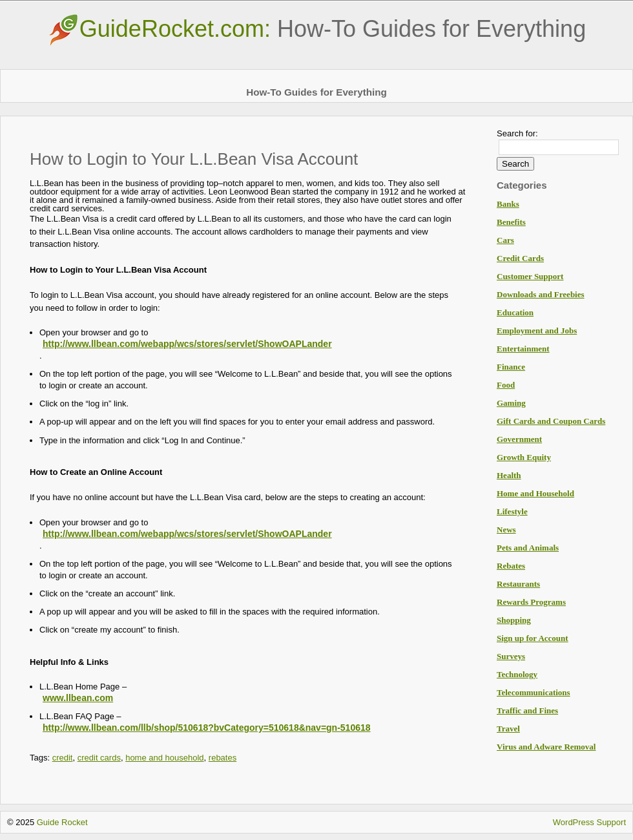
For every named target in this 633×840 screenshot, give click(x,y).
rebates (223, 758)
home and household (164, 758)
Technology (517, 674)
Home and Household (535, 493)
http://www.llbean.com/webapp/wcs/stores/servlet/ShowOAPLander (187, 344)
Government (519, 439)
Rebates (511, 566)
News (506, 530)
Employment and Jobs (537, 331)
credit (63, 758)
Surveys (511, 656)
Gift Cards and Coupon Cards (551, 421)
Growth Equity (524, 457)
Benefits (511, 222)
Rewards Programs (531, 602)
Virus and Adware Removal (546, 747)
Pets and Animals (528, 548)
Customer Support (530, 276)
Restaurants (518, 584)
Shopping (514, 620)
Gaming (511, 403)
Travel (508, 729)
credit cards (99, 758)
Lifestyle (512, 511)
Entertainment (523, 349)
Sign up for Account (533, 638)
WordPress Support (589, 822)
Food (506, 385)
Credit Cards (520, 258)
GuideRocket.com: (316, 29)
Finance (511, 367)
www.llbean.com (78, 698)
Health (509, 475)
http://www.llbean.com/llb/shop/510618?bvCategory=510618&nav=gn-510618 (207, 728)
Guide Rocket (62, 822)
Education (515, 312)
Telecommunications (534, 692)
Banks (508, 204)
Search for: (517, 133)
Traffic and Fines (527, 710)
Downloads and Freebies (541, 294)
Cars (505, 240)
